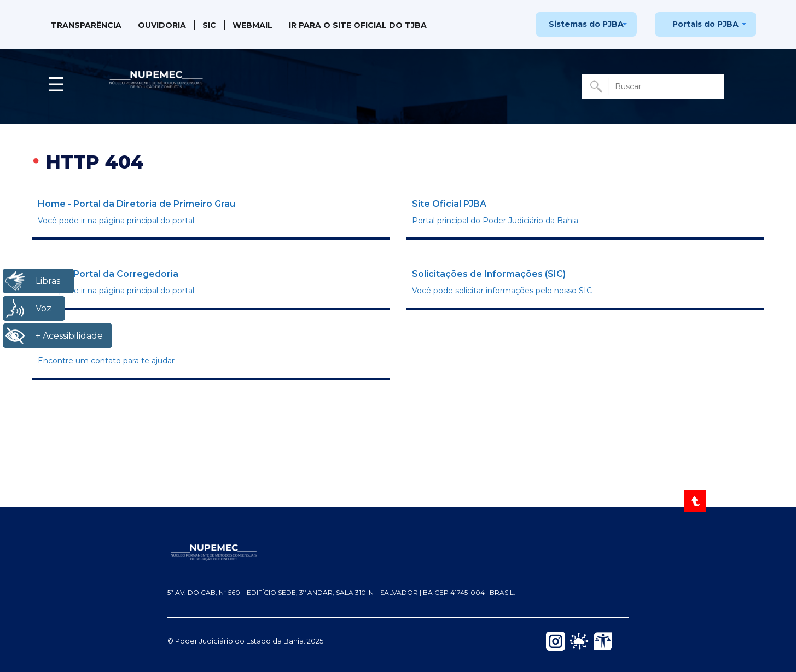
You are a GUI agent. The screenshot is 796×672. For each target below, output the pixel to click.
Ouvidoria (162, 25)
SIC (209, 25)
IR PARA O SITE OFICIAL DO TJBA (358, 25)
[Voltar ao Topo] (696, 501)
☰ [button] (56, 84)
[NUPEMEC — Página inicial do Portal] (398, 551)
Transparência (86, 25)
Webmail (252, 25)
